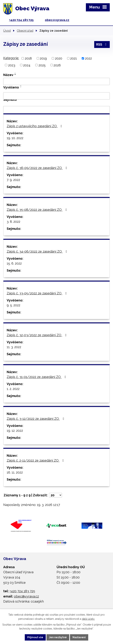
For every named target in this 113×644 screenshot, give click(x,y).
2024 (27, 65)
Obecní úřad (25, 31)
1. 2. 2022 (13, 389)
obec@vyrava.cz (57, 20)
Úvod (7, 31)
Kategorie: (11, 58)
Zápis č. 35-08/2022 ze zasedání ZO (38, 210)
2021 (73, 58)
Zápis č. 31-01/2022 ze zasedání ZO (37, 377)
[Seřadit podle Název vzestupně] (15, 73)
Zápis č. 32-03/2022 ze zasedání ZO (37, 335)
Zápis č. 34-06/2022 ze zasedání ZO (38, 251)
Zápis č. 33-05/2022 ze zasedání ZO (37, 293)
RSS (102, 44)
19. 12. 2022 (15, 431)
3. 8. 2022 (13, 222)
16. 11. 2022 (15, 472)
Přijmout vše (35, 637)
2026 (57, 65)
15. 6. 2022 (14, 263)
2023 (12, 65)
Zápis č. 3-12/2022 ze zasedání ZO (36, 419)
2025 (42, 65)
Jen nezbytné (58, 637)
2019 (43, 58)
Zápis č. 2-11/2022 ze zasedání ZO (36, 460)
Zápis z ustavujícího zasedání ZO (35, 126)
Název (8, 75)
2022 (88, 58)
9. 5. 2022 (13, 305)
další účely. (88, 619)
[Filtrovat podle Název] (56, 81)
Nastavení (79, 637)
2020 (59, 58)
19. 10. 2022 (15, 138)
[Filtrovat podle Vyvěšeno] (56, 96)
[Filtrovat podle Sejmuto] (56, 110)
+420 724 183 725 (21, 20)
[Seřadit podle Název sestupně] (15, 75)
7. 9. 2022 (13, 180)
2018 (28, 58)
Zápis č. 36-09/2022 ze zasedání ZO (38, 168)
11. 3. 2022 (14, 347)
